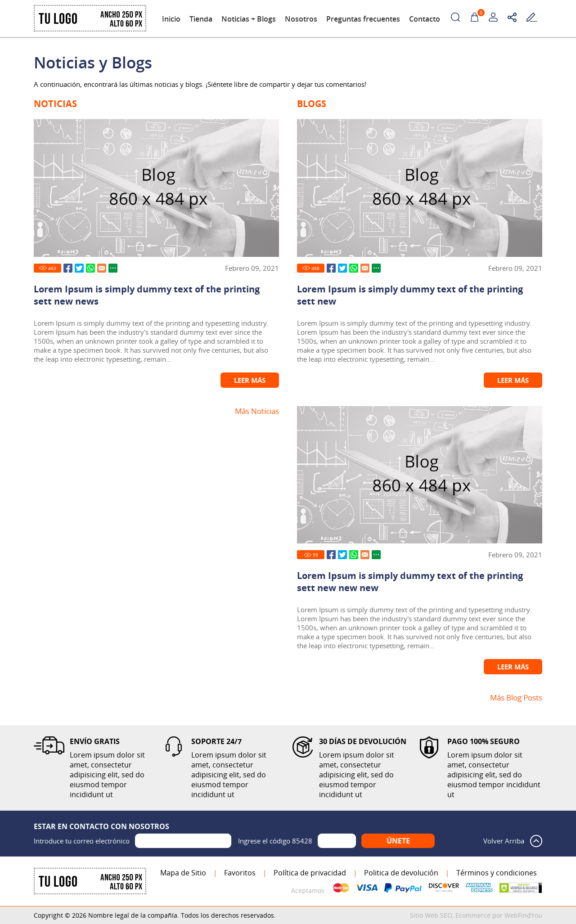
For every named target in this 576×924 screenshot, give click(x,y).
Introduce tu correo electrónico (82, 841)
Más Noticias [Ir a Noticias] (257, 411)
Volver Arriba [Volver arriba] (504, 841)
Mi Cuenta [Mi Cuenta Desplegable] (493, 17)
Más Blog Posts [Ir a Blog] (516, 697)
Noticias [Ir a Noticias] (55, 104)
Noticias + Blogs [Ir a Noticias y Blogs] (249, 19)
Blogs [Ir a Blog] (312, 104)
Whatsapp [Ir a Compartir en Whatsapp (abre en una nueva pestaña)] (90, 268)
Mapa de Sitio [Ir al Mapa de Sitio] (183, 873)
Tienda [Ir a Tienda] (201, 19)
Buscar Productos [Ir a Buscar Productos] (455, 17)
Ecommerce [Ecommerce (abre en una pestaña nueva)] (473, 915)
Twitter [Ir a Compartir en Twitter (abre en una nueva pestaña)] (79, 268)
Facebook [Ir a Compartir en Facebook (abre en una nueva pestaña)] (68, 268)
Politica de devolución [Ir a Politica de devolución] (401, 873)
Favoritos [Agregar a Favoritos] (240, 873)
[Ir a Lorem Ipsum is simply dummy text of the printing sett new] (420, 188)
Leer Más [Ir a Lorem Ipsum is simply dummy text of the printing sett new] (513, 380)
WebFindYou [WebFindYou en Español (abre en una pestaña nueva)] (523, 915)
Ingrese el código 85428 (275, 841)
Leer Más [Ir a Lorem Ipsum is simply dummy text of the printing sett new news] (250, 380)
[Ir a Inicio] (90, 29)
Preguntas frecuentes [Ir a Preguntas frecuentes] (363, 19)
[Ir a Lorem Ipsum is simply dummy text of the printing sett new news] (156, 188)
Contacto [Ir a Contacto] (425, 19)
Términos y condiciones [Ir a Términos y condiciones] (497, 873)
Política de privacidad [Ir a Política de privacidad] (310, 873)
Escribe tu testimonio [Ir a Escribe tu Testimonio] (532, 17)
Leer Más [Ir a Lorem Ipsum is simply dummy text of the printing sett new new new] (513, 667)
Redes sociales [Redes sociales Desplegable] (512, 17)
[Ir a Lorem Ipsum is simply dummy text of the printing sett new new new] (420, 475)
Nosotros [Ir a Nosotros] (301, 19)
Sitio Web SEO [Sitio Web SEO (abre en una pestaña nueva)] (431, 915)
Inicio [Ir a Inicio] (171, 19)
